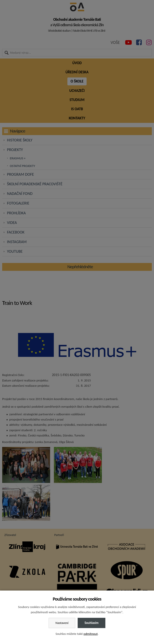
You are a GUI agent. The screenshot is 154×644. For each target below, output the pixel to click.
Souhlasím (91, 623)
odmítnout (91, 634)
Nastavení (62, 623)
